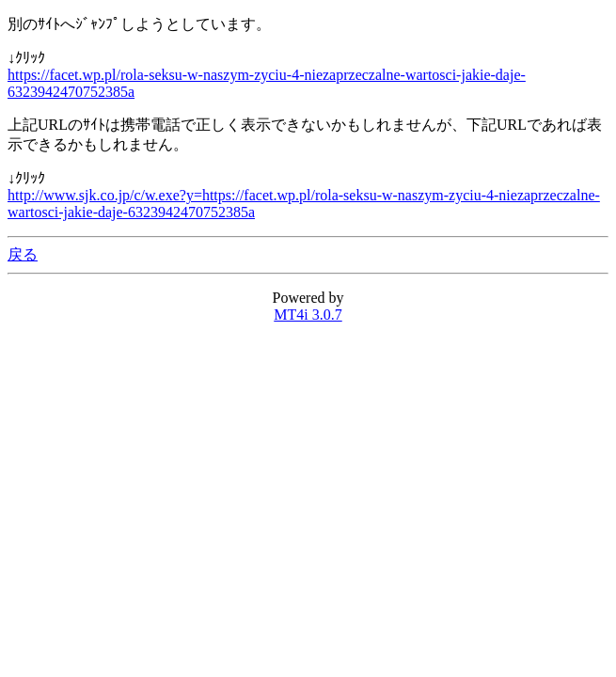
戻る (23, 254)
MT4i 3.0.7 (308, 315)
